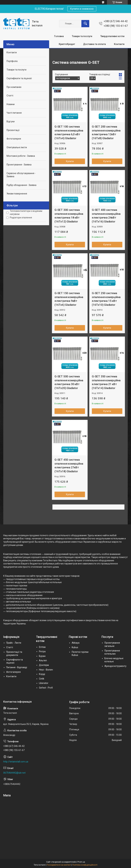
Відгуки (11, 121)
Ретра (42, 651)
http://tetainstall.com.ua (16, 762)
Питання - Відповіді (17, 667)
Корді (42, 674)
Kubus (75, 647)
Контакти (119, 44)
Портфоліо (12, 61)
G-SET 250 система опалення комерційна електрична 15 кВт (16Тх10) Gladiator (106, 299)
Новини (11, 104)
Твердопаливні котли (112, 36)
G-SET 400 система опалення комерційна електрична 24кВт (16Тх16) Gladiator (106, 216)
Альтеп (43, 660)
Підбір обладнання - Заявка (21, 185)
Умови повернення (17, 194)
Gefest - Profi (46, 688)
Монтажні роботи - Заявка (21, 156)
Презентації (13, 130)
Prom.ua (81, 862)
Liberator (44, 683)
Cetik (42, 679)
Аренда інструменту (115, 666)
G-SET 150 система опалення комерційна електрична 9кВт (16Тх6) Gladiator (69, 299)
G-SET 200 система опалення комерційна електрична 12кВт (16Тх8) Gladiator (106, 132)
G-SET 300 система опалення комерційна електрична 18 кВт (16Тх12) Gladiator (69, 216)
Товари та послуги (82, 36)
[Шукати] (85, 24)
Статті (10, 96)
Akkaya (76, 643)
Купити (70, 161)
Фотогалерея (14, 139)
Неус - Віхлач (46, 670)
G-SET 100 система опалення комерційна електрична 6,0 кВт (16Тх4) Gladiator (69, 132)
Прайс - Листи (14, 643)
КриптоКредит (67, 44)
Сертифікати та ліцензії (19, 78)
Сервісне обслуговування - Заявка (21, 175)
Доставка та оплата (94, 44)
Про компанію (14, 87)
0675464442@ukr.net (14, 773)
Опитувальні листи (17, 147)
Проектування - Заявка (19, 165)
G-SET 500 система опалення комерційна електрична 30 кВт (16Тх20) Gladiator (69, 382)
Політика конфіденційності (85, 865)
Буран (42, 656)
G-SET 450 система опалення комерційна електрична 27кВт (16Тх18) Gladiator (69, 465)
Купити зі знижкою (82, 9)
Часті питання (14, 113)
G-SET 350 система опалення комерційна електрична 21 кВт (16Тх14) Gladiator (106, 382)
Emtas (42, 647)
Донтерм (44, 665)
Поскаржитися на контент (59, 865)
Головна (59, 36)
